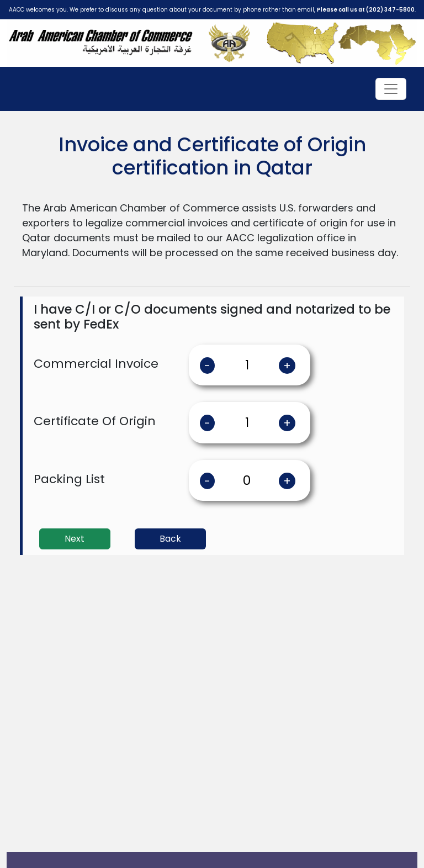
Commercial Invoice (96, 364)
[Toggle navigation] (391, 89)
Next (75, 539)
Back (170, 539)
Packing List (69, 479)
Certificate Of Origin (95, 421)
